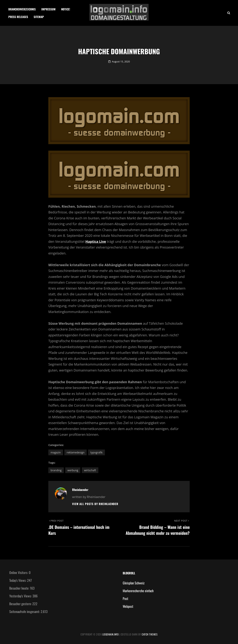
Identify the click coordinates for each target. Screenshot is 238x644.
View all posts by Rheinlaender (95, 504)
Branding (56, 470)
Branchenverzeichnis (22, 9)
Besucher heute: (20, 588)
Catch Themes (150, 634)
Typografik (97, 452)
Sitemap (39, 17)
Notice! (66, 9)
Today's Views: (18, 580)
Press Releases (18, 17)
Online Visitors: (19, 572)
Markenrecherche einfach (138, 591)
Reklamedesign (75, 452)
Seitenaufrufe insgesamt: (25, 611)
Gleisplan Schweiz (134, 583)
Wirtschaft (90, 470)
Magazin (56, 452)
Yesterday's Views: (21, 596)
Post (126, 598)
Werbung (73, 470)
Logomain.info (111, 634)
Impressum (48, 9)
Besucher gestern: (21, 604)
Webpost (128, 606)
